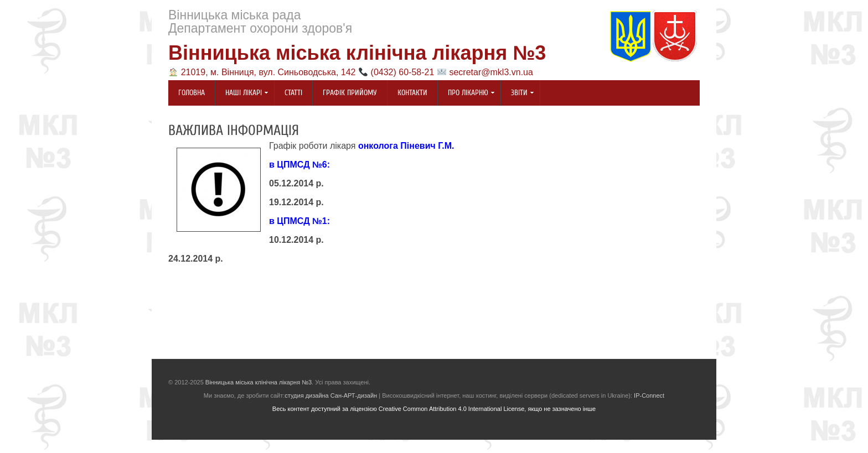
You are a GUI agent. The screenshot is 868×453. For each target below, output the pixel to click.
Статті (293, 93)
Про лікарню (466, 93)
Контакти (412, 93)
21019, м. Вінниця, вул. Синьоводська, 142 (268, 72)
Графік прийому (350, 93)
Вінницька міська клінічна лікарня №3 (357, 53)
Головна (192, 93)
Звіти (518, 93)
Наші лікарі (242, 93)
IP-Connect (649, 395)
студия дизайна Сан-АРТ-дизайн (331, 395)
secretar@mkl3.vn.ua (491, 72)
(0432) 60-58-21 (403, 72)
